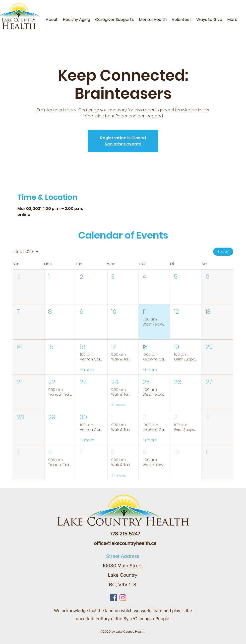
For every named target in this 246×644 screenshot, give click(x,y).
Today (223, 251)
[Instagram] (123, 598)
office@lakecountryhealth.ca (125, 543)
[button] (241, 16)
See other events (123, 144)
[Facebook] (114, 598)
